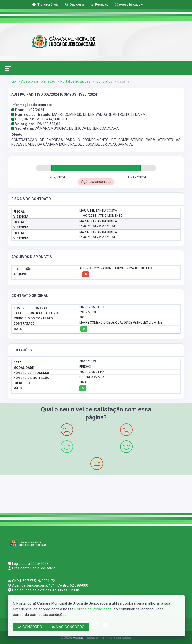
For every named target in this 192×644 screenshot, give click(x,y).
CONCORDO (30, 627)
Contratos (104, 81)
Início (12, 81)
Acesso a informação (38, 81)
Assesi (78, 638)
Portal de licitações (75, 81)
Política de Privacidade (93, 609)
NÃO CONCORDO (68, 627)
